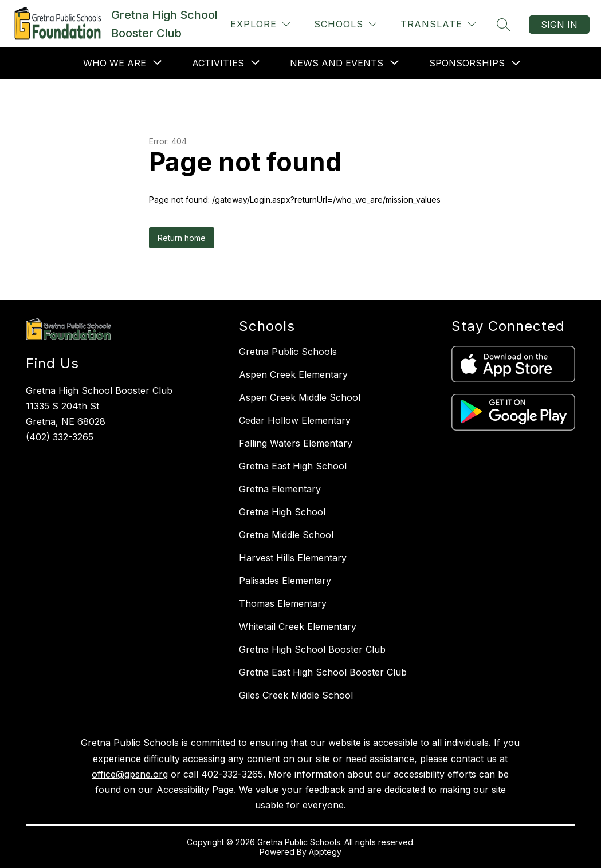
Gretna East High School (293, 466)
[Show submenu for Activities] (218, 63)
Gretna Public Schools (288, 352)
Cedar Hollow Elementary (295, 420)
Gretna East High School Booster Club (323, 672)
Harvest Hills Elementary (293, 558)
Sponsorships (467, 63)
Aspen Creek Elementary (293, 374)
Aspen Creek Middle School (300, 397)
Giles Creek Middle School (296, 695)
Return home (182, 238)
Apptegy (325, 852)
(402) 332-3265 (60, 437)
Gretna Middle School (286, 535)
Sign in (559, 25)
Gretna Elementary (280, 489)
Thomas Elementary (283, 603)
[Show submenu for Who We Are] (115, 63)
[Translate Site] (438, 24)
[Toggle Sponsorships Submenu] (516, 63)
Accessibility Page (195, 790)
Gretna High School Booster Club (312, 649)
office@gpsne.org (130, 774)
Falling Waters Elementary (296, 443)
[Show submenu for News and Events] (337, 63)
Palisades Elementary (285, 581)
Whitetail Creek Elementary (298, 626)
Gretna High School (282, 512)
